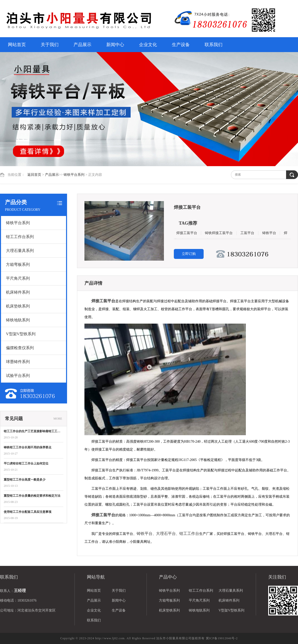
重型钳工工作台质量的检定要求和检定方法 (32, 496)
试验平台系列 (18, 376)
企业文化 (148, 45)
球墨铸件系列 (18, 362)
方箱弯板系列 (18, 264)
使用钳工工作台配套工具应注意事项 (28, 512)
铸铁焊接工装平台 (219, 233)
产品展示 (82, 45)
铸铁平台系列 (74, 175)
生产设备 (181, 45)
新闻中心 (115, 45)
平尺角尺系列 (18, 278)
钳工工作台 (189, 534)
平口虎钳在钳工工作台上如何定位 (26, 463)
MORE (58, 419)
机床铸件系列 (18, 292)
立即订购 (189, 254)
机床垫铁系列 (18, 306)
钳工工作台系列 (20, 237)
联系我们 (214, 45)
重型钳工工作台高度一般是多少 (25, 480)
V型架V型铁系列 (21, 334)
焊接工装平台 (187, 233)
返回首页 (34, 175)
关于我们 (50, 45)
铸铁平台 (269, 233)
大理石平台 (166, 534)
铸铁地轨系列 (18, 320)
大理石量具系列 (20, 251)
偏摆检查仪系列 (20, 348)
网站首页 (17, 45)
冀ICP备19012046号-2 (222, 638)
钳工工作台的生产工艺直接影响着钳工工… (32, 431)
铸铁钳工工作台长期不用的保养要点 (28, 447)
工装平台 (247, 233)
